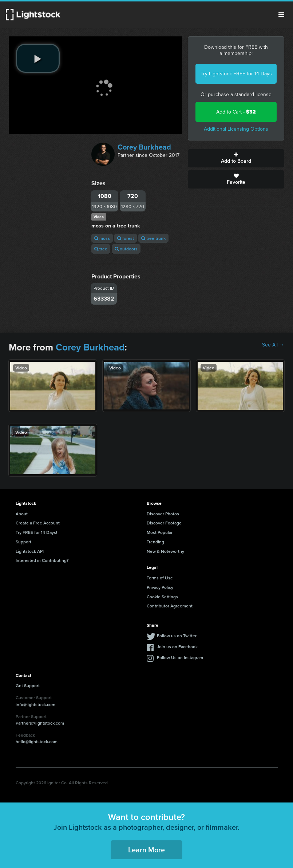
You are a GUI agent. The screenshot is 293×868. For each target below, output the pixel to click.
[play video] (38, 58)
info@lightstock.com (35, 704)
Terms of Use (160, 578)
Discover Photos (163, 514)
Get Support (28, 685)
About (22, 514)
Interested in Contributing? (42, 560)
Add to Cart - (236, 112)
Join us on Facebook (177, 647)
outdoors (126, 249)
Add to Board (236, 158)
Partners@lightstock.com (40, 723)
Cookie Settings (162, 597)
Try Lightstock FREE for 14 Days (236, 74)
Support (23, 542)
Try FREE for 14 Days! (36, 532)
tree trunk (153, 238)
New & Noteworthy (165, 551)
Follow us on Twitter (177, 636)
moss (102, 238)
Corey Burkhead (144, 147)
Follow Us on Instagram (180, 657)
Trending (155, 542)
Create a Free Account (38, 523)
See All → (273, 345)
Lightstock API (30, 551)
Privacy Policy (160, 587)
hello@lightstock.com (37, 742)
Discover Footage (164, 523)
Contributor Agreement (170, 606)
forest (126, 238)
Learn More (146, 850)
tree (101, 249)
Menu (281, 15)
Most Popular (160, 532)
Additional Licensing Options (236, 129)
